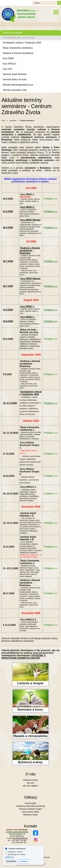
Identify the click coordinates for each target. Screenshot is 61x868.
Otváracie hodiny (30, 780)
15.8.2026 (8, 310)
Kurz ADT (8, 69)
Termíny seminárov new (15, 90)
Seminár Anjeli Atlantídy (15, 74)
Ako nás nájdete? (30, 786)
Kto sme (30, 783)
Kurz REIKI (8, 58)
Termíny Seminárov (13, 33)
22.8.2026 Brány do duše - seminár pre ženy (19, 38)
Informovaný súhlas (30, 812)
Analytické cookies (14, 852)
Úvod (3, 121)
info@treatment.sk (20, 838)
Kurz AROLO (9, 64)
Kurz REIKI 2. (27, 207)
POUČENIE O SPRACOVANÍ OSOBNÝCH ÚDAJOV (23, 657)
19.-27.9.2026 (10, 403)
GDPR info (9, 857)
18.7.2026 (8, 261)
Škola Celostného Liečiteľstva (18, 48)
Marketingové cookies (15, 854)
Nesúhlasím (11, 861)
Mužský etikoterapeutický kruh (18, 85)
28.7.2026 (8, 286)
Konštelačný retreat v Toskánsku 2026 (22, 43)
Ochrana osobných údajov (30, 809)
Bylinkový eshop (30, 815)
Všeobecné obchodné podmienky (30, 806)
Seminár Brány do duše (15, 79)
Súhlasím (24, 861)
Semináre (13, 121)
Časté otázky (30, 803)
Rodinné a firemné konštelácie (18, 53)
